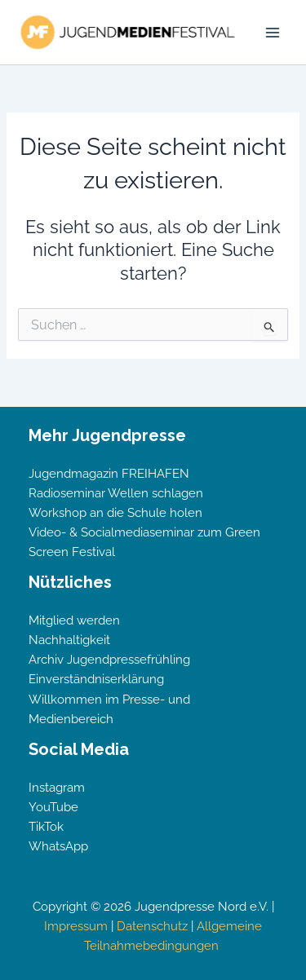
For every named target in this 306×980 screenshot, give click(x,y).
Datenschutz (152, 926)
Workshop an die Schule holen (115, 512)
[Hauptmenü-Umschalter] (273, 33)
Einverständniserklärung (96, 679)
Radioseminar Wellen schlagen (116, 493)
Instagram (57, 787)
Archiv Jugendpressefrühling (109, 659)
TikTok (46, 826)
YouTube (53, 807)
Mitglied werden (74, 620)
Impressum (76, 926)
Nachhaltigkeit (69, 640)
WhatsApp (58, 846)
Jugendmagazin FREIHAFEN (109, 473)
